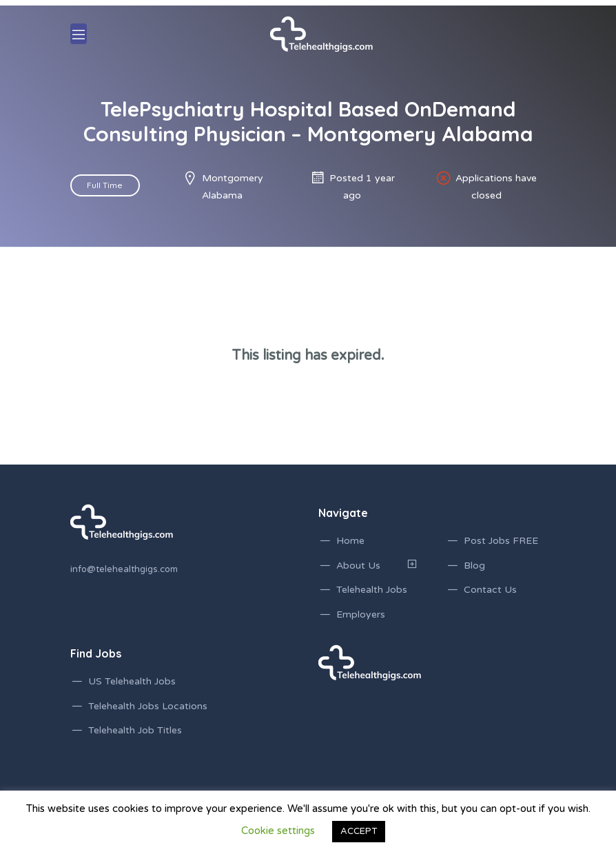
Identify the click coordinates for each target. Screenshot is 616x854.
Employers (361, 614)
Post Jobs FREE (501, 541)
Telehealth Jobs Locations (148, 706)
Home (350, 541)
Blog (474, 566)
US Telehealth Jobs (132, 681)
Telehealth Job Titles (135, 730)
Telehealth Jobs (372, 590)
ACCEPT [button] (359, 831)
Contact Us (490, 590)
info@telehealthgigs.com (124, 569)
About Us (358, 566)
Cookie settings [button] (278, 831)
